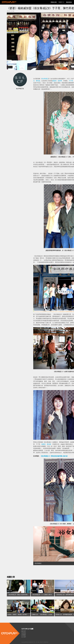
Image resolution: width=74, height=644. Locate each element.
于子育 (71, 81)
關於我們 (24, 631)
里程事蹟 (24, 633)
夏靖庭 (49, 444)
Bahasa (69, 2)
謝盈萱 (54, 81)
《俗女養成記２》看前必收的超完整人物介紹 (54, 456)
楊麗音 (44, 444)
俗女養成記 (45, 79)
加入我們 (24, 637)
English (54, 2)
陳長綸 (38, 81)
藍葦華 (60, 81)
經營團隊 (24, 635)
